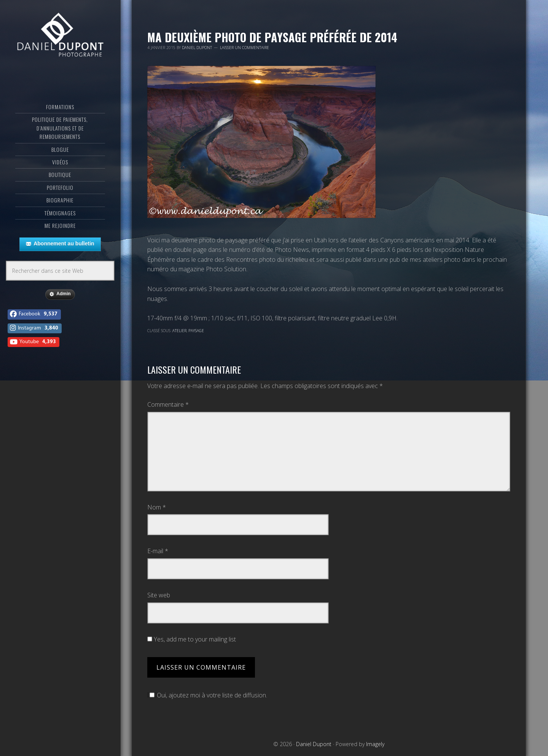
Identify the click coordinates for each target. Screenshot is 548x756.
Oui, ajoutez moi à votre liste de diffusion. (207, 695)
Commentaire (168, 404)
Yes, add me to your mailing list (192, 639)
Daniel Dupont (60, 36)
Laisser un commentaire (245, 48)
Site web (159, 595)
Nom (157, 507)
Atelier (179, 331)
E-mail (158, 551)
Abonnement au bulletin (60, 244)
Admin (60, 294)
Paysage (196, 331)
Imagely (375, 744)
